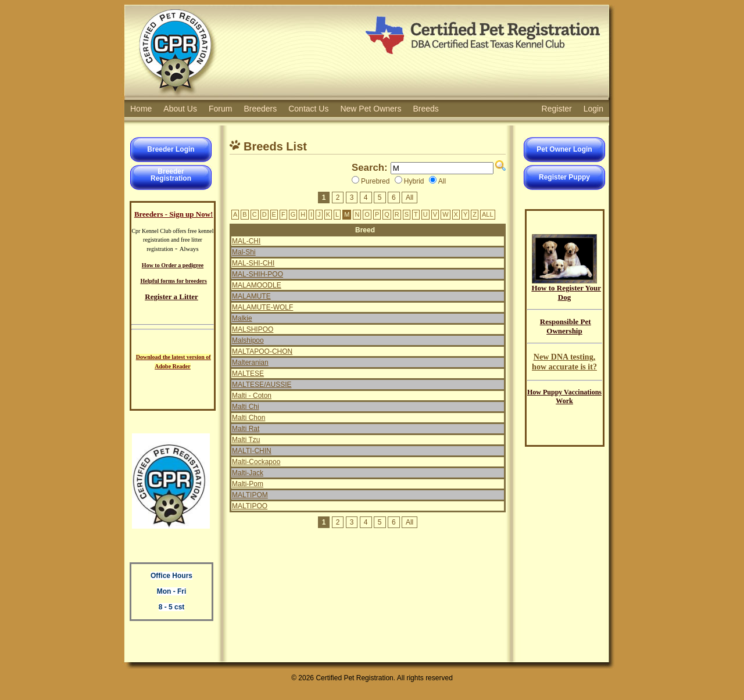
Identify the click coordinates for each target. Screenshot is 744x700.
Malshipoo (248, 340)
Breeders (260, 109)
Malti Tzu (246, 440)
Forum (220, 109)
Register (557, 109)
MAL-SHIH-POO (257, 274)
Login (593, 109)
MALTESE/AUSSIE (262, 385)
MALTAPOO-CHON (262, 351)
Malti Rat (246, 429)
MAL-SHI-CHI (253, 263)
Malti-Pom (248, 484)
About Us (180, 109)
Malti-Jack (248, 473)
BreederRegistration (171, 175)
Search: (370, 168)
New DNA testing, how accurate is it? (564, 362)
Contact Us (308, 109)
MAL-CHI (246, 241)
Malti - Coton (252, 396)
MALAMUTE (251, 296)
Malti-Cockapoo (256, 462)
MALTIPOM (250, 495)
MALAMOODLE (257, 285)
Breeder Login (171, 149)
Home (141, 109)
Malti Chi (246, 407)
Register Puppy (564, 177)
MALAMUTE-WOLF (262, 307)
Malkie (242, 318)
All (409, 198)
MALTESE (248, 374)
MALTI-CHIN (252, 451)
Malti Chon (248, 418)
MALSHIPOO (253, 329)
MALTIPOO (250, 506)
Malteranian (250, 362)
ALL (488, 214)
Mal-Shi (244, 252)
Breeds (426, 109)
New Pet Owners (371, 109)
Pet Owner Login (564, 149)
